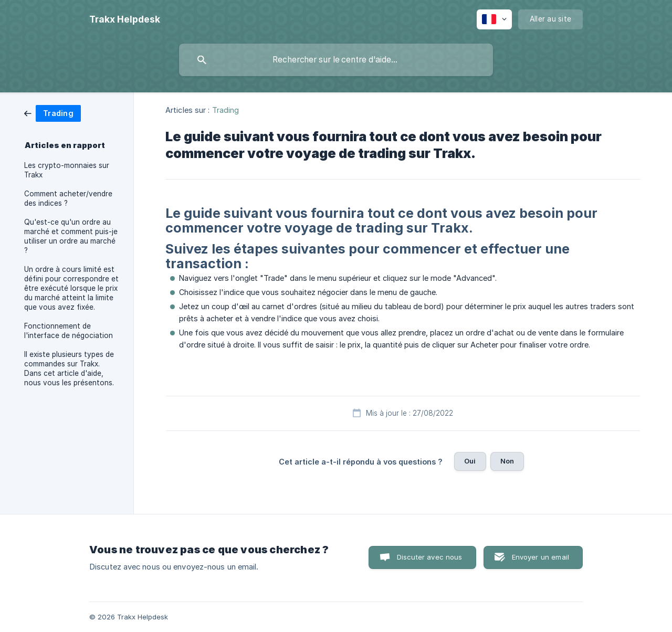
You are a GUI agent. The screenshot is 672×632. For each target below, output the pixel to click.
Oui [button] (470, 461)
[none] (125, 19)
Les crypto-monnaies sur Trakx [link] (67, 170)
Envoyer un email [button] (540, 557)
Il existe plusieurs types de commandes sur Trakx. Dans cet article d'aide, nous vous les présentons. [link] (69, 368)
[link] (52, 113)
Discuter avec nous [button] (430, 557)
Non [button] (507, 461)
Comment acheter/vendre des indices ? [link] (68, 198)
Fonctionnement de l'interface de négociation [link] (69, 331)
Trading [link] (226, 110)
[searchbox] (336, 60)
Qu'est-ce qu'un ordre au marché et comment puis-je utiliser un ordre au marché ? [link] (71, 236)
